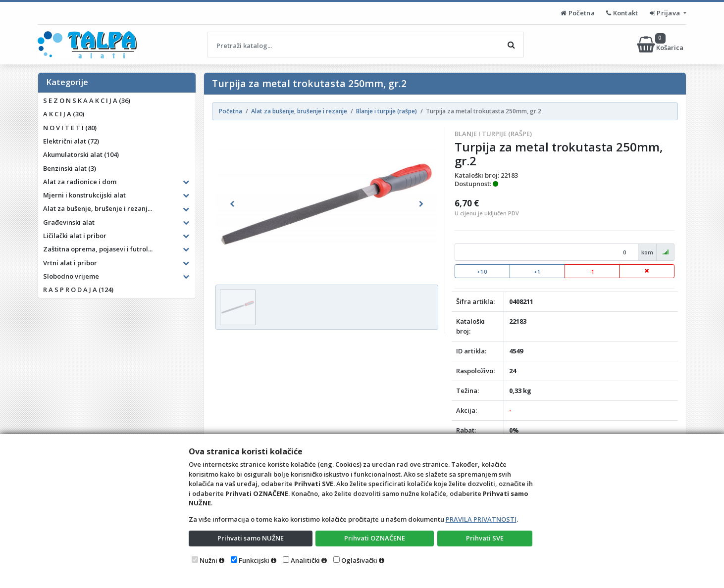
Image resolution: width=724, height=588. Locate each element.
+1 (537, 271)
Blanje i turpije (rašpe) (493, 134)
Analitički (305, 560)
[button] (232, 204)
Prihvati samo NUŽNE (251, 538)
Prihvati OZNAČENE (375, 538)
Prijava (666, 13)
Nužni (208, 560)
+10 (482, 271)
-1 (592, 271)
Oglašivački (359, 560)
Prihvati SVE (485, 538)
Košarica (661, 45)
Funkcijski (254, 560)
